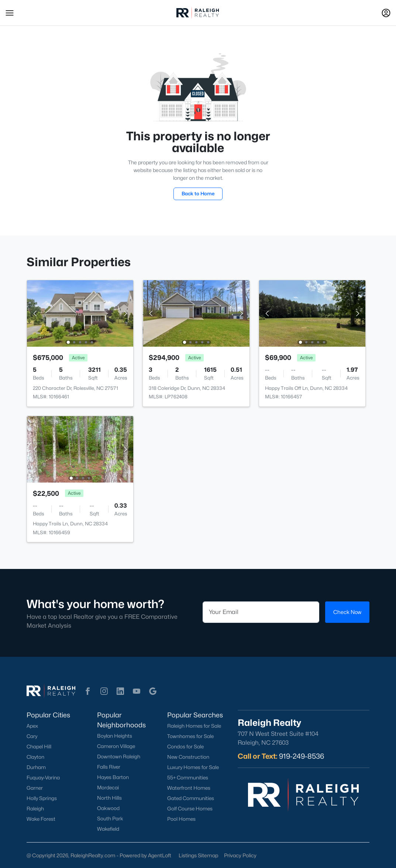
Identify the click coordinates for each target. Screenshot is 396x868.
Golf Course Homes (190, 809)
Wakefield (108, 829)
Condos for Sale (185, 747)
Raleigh (35, 809)
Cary (32, 736)
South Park (110, 819)
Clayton (35, 757)
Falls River (109, 767)
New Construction (188, 757)
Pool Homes (181, 819)
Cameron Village (116, 746)
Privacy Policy (240, 855)
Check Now (347, 612)
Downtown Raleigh (119, 757)
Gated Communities (191, 798)
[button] (10, 13)
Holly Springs (42, 798)
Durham (36, 767)
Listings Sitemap (198, 855)
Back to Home (198, 193)
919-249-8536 (302, 756)
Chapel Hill (39, 747)
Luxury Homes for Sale (193, 767)
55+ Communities (188, 778)
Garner (35, 788)
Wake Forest (41, 819)
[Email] (261, 612)
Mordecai (108, 788)
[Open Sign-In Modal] (386, 13)
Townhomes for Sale (190, 736)
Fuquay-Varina (43, 778)
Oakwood (108, 808)
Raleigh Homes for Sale (194, 726)
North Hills (109, 798)
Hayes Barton (113, 777)
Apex (32, 726)
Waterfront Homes (189, 788)
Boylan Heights (115, 736)
